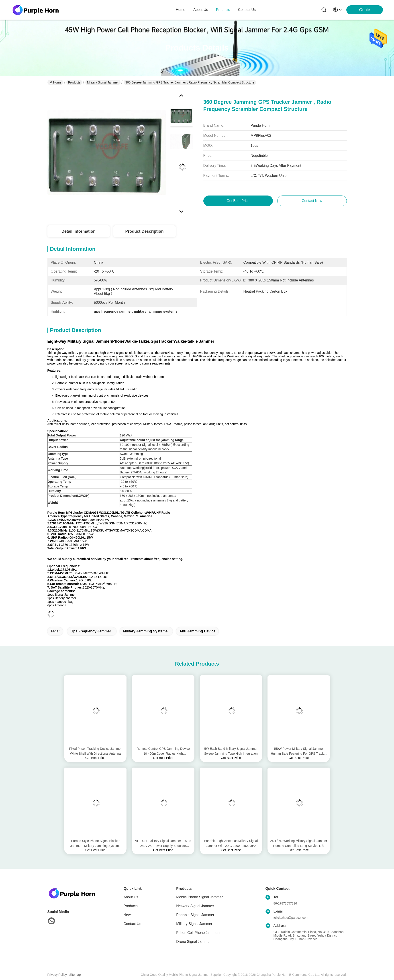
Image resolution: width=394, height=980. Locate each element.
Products (74, 82)
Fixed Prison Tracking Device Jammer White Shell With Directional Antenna (95, 751)
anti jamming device (197, 631)
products (223, 10)
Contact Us (132, 924)
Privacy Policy (57, 975)
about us (201, 10)
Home (181, 10)
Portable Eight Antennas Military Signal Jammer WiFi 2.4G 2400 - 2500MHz (231, 843)
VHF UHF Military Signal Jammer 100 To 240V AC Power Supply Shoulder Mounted (163, 844)
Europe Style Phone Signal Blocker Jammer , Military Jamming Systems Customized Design (95, 844)
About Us (131, 897)
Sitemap (75, 975)
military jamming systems (145, 631)
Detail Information (79, 231)
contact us (247, 10)
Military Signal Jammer (103, 82)
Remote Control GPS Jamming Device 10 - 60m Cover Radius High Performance (163, 751)
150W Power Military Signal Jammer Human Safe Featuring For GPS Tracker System (299, 751)
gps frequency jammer (91, 631)
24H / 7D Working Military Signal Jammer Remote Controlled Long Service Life (299, 843)
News (128, 915)
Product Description (144, 231)
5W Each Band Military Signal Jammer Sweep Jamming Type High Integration (231, 751)
